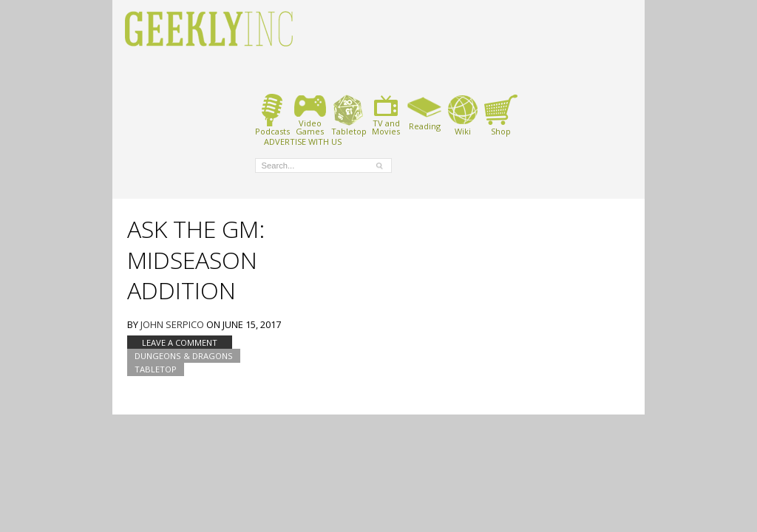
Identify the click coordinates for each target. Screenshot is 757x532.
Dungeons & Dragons (184, 356)
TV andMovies (386, 115)
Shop (501, 115)
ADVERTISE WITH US (303, 141)
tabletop (156, 369)
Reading (425, 112)
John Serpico (172, 324)
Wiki (463, 115)
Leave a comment (180, 342)
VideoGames (310, 115)
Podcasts (272, 115)
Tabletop (349, 115)
